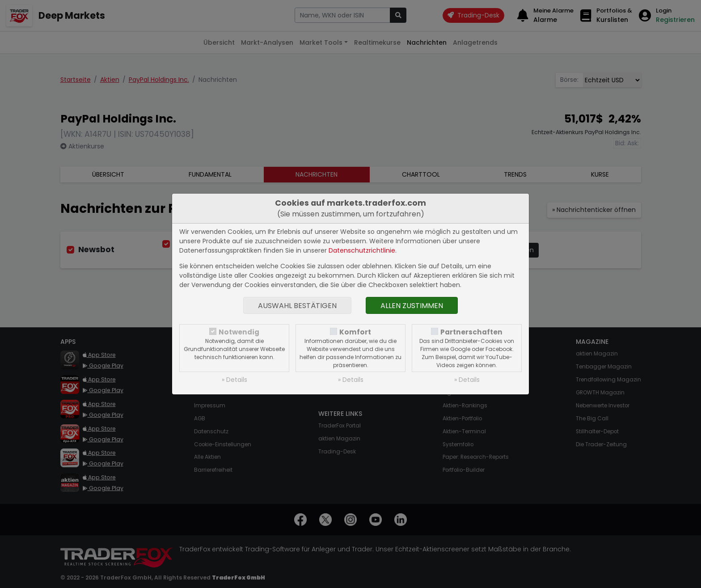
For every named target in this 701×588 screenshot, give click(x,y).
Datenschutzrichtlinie (362, 250)
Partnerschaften (471, 332)
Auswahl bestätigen (297, 306)
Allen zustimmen (412, 306)
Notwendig (239, 332)
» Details (234, 380)
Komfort (355, 332)
